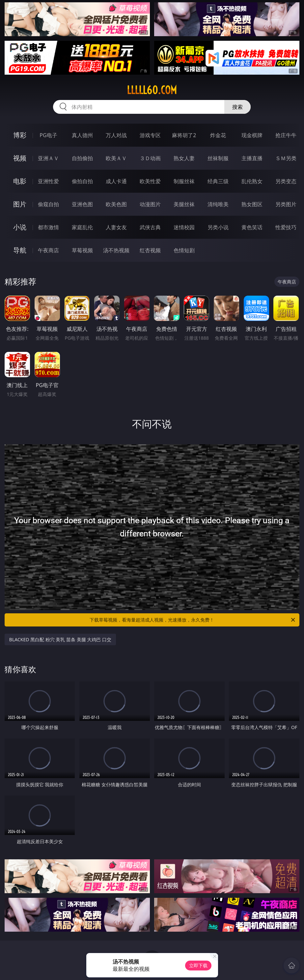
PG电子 (48, 135)
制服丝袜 (184, 181)
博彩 (20, 135)
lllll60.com (152, 90)
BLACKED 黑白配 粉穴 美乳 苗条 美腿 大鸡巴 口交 (60, 639)
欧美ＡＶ (116, 158)
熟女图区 (252, 204)
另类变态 (286, 181)
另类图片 (286, 204)
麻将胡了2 (184, 135)
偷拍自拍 (82, 181)
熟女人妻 (184, 158)
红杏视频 (150, 250)
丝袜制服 (218, 158)
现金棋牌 (252, 135)
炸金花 (218, 135)
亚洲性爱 (48, 181)
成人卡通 (116, 181)
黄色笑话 (252, 227)
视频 (20, 158)
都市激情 (48, 227)
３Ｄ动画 (150, 158)
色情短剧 (184, 250)
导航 (20, 250)
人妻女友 (116, 227)
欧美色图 (116, 204)
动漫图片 (150, 204)
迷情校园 (184, 227)
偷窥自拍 (48, 204)
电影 (20, 181)
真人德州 (82, 135)
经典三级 (218, 181)
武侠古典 (150, 227)
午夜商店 (48, 250)
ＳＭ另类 (286, 158)
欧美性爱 (150, 181)
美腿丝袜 (184, 204)
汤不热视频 (116, 250)
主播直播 (252, 158)
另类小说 (218, 227)
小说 (20, 227)
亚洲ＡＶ (48, 158)
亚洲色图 (82, 204)
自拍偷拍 (82, 158)
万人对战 (116, 135)
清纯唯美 (218, 204)
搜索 (237, 107)
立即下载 (198, 965)
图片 (20, 204)
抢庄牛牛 (286, 135)
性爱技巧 (286, 227)
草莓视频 (82, 250)
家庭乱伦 (82, 227)
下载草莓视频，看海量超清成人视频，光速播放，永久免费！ (193, 620)
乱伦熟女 (252, 181)
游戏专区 (150, 135)
